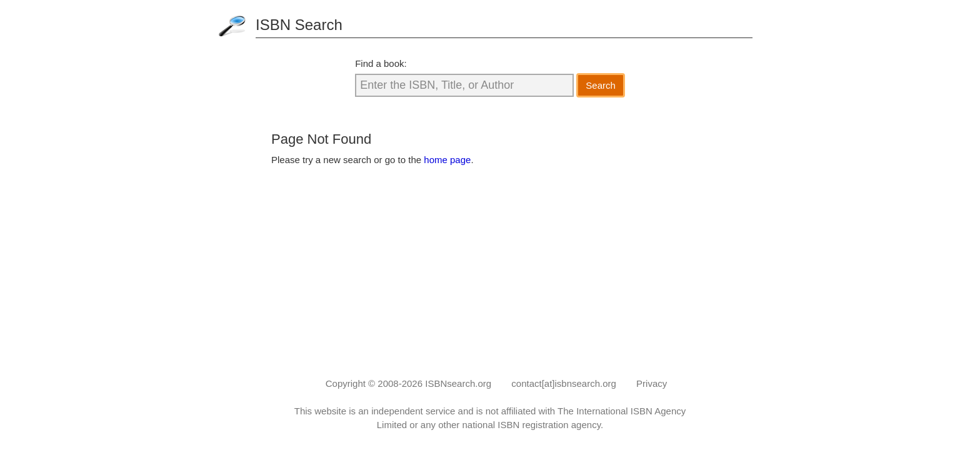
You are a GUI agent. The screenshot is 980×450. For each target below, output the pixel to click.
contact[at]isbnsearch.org (564, 383)
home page (447, 160)
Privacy (652, 383)
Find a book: (381, 63)
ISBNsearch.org (458, 383)
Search (601, 85)
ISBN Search (299, 25)
